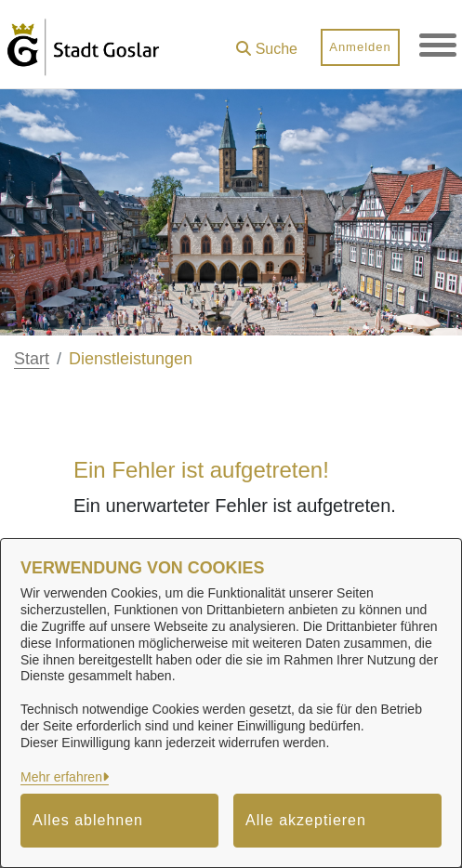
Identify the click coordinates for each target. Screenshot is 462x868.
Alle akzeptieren (306, 820)
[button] (267, 42)
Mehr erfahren (61, 777)
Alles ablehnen (88, 820)
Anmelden (360, 47)
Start (32, 359)
